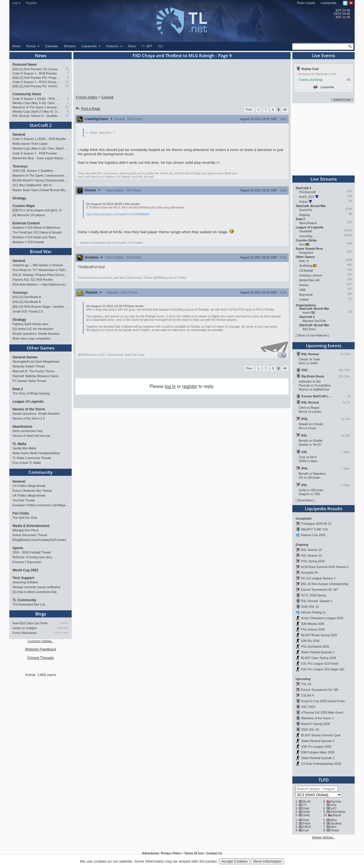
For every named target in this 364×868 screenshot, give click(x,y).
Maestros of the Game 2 (317, 718)
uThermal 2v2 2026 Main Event (322, 712)
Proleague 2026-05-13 (316, 524)
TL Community (24, 600)
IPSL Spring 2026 (313, 561)
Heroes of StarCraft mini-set (31, 436)
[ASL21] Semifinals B (27, 297)
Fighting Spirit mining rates (30, 324)
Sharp (335, 830)
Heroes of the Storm (29, 409)
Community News (27, 94)
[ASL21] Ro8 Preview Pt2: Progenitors (37, 78)
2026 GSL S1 (310, 607)
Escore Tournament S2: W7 (320, 590)
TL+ (161, 46)
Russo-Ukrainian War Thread (32, 491)
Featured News (25, 65)
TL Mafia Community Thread (32, 458)
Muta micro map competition (32, 338)
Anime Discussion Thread (30, 535)
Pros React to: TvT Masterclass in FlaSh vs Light (41, 270)
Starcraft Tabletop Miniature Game (36, 376)
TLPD (324, 780)
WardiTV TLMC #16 (315, 529)
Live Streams (324, 179)
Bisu (334, 820)
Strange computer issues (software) (36, 587)
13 (67, 82)
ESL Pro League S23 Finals (320, 664)
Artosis (304, 285)
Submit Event (342, 99)
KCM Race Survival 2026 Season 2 (325, 567)
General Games (25, 357)
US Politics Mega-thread (29, 486)
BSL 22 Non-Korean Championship (325, 584)
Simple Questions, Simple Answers (36, 334)
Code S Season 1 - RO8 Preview (35, 73)
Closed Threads (41, 658)
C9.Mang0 (306, 270)
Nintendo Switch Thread (29, 366)
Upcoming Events (324, 346)
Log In (16, 3)
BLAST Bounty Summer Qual (321, 735)
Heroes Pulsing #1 (314, 612)
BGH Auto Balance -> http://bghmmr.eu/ (39, 284)
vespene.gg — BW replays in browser (38, 265)
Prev (249, 109)
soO (334, 808)
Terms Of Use (194, 853)
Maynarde (306, 295)
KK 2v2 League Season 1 (318, 578)
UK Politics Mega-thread (29, 495)
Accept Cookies (234, 861)
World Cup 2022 (25, 570)
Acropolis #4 (310, 573)
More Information (267, 861)
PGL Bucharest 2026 (315, 646)
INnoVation (338, 812)
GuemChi (306, 210)
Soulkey (336, 823)
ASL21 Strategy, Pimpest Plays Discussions (41, 275)
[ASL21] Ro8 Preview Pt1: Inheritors (37, 86)
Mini (334, 827)
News (41, 55)
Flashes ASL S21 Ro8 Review (33, 280)
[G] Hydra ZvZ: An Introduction (33, 329)
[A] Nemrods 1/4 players (29, 215)
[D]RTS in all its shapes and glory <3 (37, 210)
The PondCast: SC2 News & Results (37, 232)
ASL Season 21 (312, 555)
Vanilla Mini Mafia (24, 448)
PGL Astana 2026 (313, 629)
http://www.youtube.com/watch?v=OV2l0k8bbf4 (118, 214)
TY (305, 805)
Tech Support (23, 578)
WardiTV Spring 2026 (316, 724)
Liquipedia (329, 3)
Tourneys (20, 166)
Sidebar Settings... (324, 837)
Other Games (41, 348)
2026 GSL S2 (310, 729)
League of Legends (28, 402)
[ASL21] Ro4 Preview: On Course (35, 69)
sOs (334, 805)
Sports (18, 548)
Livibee (304, 299)
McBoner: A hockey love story (32, 557)
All (285, 109)
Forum (33, 46)
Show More (305, 500)
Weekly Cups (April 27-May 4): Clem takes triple (37, 111)
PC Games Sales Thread (29, 381)
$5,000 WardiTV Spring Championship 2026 (41, 180)
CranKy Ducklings (311, 80)
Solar (307, 812)
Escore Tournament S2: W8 (320, 690)
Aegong (304, 215)
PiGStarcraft (307, 192)
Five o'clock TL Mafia (27, 463)
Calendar (52, 46)
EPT (146, 46)
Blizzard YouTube (314, 321)
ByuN (307, 801)
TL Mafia (19, 444)
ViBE (303, 290)
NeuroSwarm (308, 223)
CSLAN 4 (307, 695)
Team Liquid (306, 3)
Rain (306, 820)
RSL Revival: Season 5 (317, 601)
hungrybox (306, 253)
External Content (26, 223)
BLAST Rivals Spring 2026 (319, 635)
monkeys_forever (311, 275)
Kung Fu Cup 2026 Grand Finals (323, 701)
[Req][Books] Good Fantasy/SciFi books (39, 540)
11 (67, 107)
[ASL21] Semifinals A (27, 302)
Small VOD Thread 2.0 (28, 311)
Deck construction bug (27, 431)
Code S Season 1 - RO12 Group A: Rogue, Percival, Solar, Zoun (37, 82)
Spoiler (101, 133)
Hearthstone (22, 427)
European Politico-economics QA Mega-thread (41, 505)
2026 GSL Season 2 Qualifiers (33, 171)
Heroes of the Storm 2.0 (29, 418)
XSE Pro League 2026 (316, 747)
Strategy (19, 198)
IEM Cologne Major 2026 (318, 752)
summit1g (306, 236)
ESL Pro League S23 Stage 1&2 (323, 669)
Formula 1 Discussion (27, 562)
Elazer (337, 815)
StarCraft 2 (41, 125)
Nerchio (336, 801)
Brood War (41, 251)
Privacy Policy (171, 853)
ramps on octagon (25, 628)
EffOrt (307, 827)
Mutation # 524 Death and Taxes (34, 237)
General (19, 135)
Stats (307, 815)
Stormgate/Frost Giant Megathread (36, 361)
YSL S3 (306, 684)
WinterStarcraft (309, 280)
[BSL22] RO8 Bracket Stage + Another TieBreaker (41, 307)
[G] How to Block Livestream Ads (35, 592)
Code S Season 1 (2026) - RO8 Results (37, 99)
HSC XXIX (308, 707)
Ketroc (304, 202)
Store (132, 46)
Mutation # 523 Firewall (28, 242)
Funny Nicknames (25, 633)
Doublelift (305, 231)
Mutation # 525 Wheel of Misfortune (36, 228)
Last (306, 830)
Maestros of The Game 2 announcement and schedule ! (37, 107)
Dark (306, 808)
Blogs (41, 614)
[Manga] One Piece (25, 530)
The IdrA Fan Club (25, 518)
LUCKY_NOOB (62, 633)
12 (67, 69)
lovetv (307, 313)
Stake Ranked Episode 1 (318, 652)
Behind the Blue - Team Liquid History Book (41, 158)
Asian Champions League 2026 (322, 618)
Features (114, 46)
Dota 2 (18, 389)
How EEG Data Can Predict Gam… (32, 623)
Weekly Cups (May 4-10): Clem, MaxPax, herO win (37, 103)
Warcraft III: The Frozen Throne (34, 371)
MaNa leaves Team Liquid (30, 144)
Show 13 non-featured (312, 335)
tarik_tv (304, 261)
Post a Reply (88, 109)
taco (302, 244)
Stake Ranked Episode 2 (318, 758)
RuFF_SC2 (307, 197)
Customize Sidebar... (40, 641)
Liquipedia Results (324, 509)
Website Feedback (40, 649)
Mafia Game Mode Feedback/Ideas (36, 453)
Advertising (150, 853)
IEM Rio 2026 (310, 641)
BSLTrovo (309, 329)
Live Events (323, 55)
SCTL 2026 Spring (314, 595)
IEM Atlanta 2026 (313, 624)
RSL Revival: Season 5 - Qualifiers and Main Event (37, 116)
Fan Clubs (21, 513)
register (190, 387)
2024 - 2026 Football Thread (32, 552)
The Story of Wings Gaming (31, 393)
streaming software (25, 582)
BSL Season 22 (312, 550)
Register (32, 3)
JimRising (306, 266)
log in (170, 387)
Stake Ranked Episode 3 (318, 741)
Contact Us (214, 853)
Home (16, 46)
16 (67, 86)
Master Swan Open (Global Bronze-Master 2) (41, 190)
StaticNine (63, 628)
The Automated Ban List (29, 604)
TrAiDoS (64, 623)
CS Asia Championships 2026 (321, 764)
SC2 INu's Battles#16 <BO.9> (33, 185)
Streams (70, 46)
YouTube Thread (24, 500)
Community (41, 472)
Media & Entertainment (31, 526)
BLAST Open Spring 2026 (319, 658)
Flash (307, 823)
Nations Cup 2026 (313, 535)
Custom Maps (24, 206)
